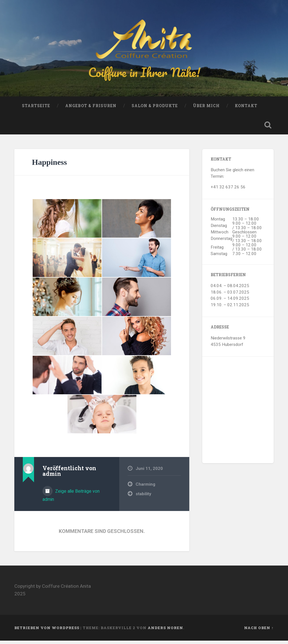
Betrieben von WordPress (47, 631)
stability (143, 497)
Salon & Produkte (155, 109)
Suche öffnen (268, 128)
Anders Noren (165, 631)
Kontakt (246, 109)
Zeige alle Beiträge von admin (71, 499)
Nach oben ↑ (259, 631)
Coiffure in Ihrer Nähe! (144, 74)
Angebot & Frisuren (91, 109)
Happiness (49, 165)
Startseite (36, 109)
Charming (145, 488)
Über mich (206, 109)
